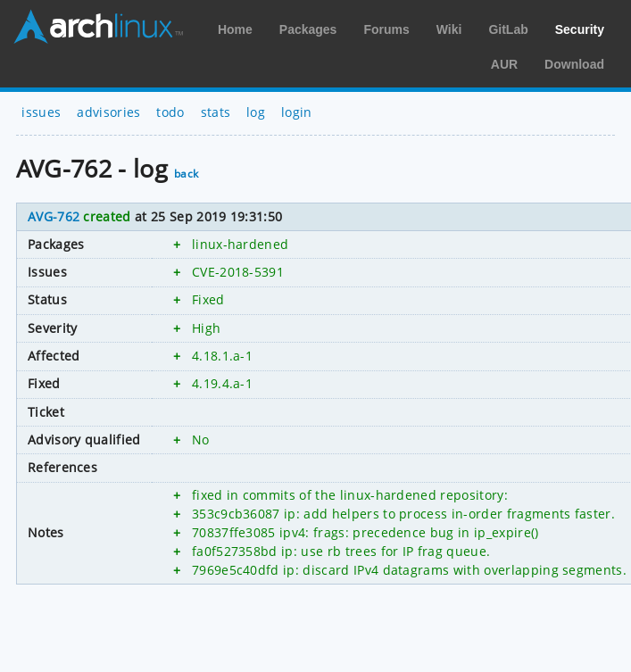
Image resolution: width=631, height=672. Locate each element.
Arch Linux (98, 27)
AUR (504, 64)
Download (574, 64)
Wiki (449, 29)
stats (216, 112)
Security (580, 29)
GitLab (508, 29)
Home (235, 29)
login (297, 112)
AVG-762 (54, 216)
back (186, 174)
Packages (308, 29)
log (256, 112)
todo (170, 112)
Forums (386, 29)
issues (41, 112)
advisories (108, 112)
